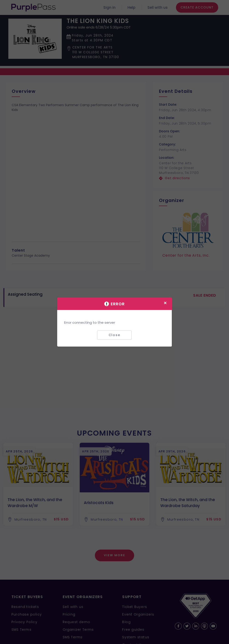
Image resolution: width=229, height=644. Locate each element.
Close (114, 335)
